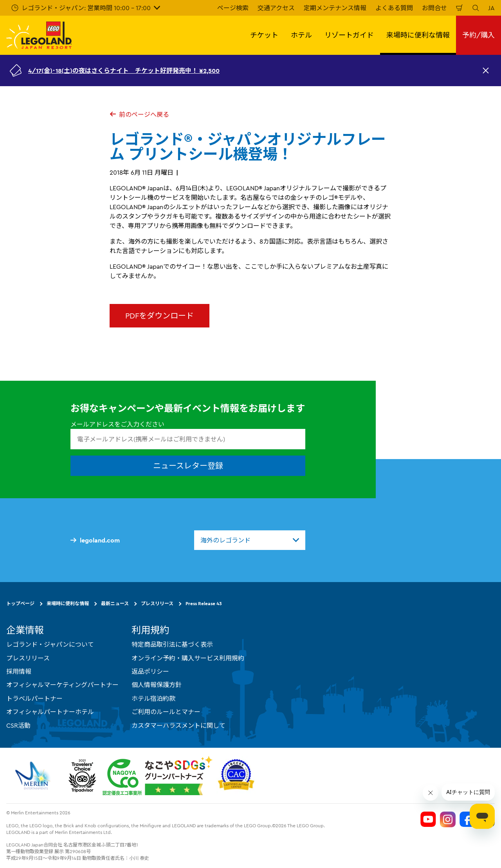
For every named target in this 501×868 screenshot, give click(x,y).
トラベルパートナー (34, 698)
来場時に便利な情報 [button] (418, 35)
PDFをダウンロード (159, 316)
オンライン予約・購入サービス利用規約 (188, 658)
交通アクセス (276, 8)
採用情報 (19, 671)
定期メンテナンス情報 (335, 8)
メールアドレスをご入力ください (117, 424)
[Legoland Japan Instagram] (448, 819)
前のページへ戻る (139, 114)
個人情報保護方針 (157, 685)
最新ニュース (115, 603)
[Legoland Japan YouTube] (428, 819)
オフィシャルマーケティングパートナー (62, 685)
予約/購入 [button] (478, 35)
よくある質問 (394, 8)
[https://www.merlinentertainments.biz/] (34, 776)
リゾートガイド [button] (349, 35)
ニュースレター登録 (188, 466)
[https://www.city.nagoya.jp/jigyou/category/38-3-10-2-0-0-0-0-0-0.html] (158, 776)
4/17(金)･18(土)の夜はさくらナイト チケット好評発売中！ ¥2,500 (124, 71)
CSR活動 (18, 725)
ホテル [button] (301, 35)
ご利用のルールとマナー (166, 712)
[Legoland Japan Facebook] (467, 819)
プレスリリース (157, 603)
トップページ (20, 603)
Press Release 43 (204, 603)
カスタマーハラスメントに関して (178, 725)
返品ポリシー (150, 671)
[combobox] (250, 540)
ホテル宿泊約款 (153, 698)
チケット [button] (264, 35)
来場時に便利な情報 (68, 603)
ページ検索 (233, 8)
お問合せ (434, 8)
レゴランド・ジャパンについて (50, 644)
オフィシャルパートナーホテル (50, 712)
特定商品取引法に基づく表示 (172, 644)
